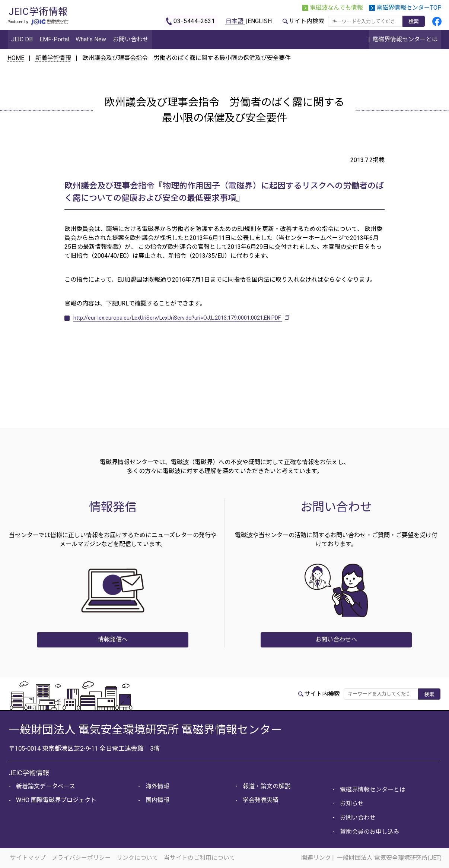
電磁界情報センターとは (372, 789)
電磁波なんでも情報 (336, 8)
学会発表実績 (260, 800)
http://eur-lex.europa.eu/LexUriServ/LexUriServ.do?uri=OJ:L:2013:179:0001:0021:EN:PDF (190, 318)
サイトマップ (28, 858)
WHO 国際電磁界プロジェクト (56, 800)
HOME (16, 58)
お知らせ (351, 803)
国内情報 (157, 800)
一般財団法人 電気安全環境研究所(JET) (389, 858)
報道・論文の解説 (266, 786)
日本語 (235, 21)
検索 (414, 22)
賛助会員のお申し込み (369, 832)
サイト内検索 (306, 21)
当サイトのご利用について (201, 858)
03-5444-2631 (194, 21)
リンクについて (138, 858)
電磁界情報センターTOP (409, 8)
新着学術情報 (53, 58)
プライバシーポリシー (82, 858)
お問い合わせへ (336, 639)
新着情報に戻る (225, 361)
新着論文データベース (45, 786)
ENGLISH (260, 21)
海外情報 (157, 786)
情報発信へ (113, 639)
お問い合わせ (357, 818)
